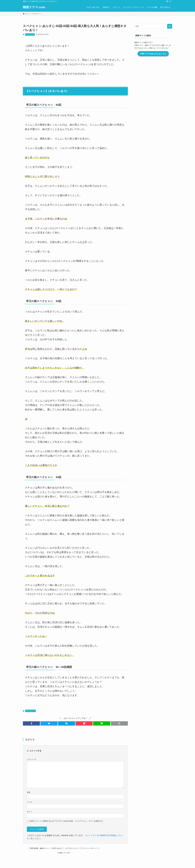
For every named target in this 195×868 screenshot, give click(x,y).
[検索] (171, 1)
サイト (29, 812)
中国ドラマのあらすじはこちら (153, 54)
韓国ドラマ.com (34, 7)
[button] (31, 723)
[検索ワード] (153, 26)
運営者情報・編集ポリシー (40, 848)
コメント (31, 759)
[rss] (167, 1)
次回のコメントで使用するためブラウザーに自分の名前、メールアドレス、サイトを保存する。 (67, 821)
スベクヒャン (30, 34)
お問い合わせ (57, 848)
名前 (29, 792)
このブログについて (72, 848)
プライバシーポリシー (90, 848)
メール (29, 802)
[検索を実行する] (170, 26)
